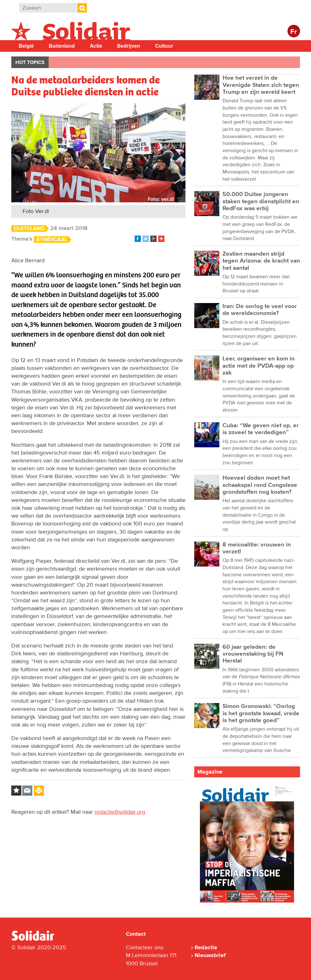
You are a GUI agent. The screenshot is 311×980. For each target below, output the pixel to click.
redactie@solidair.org (120, 812)
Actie (96, 46)
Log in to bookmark (16, 791)
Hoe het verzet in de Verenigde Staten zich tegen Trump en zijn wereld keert (261, 85)
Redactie (206, 947)
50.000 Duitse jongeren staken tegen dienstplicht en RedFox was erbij (261, 201)
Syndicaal (52, 240)
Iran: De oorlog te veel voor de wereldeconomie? (260, 310)
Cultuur (164, 46)
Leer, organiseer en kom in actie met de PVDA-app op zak (259, 366)
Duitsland (29, 229)
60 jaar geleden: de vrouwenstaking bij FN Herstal (253, 654)
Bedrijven (129, 46)
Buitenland (62, 46)
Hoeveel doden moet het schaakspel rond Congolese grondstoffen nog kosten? (260, 485)
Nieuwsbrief (210, 955)
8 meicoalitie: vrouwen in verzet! (257, 548)
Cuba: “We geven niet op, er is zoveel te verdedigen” (261, 429)
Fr (294, 32)
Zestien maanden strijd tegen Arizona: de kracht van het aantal (261, 261)
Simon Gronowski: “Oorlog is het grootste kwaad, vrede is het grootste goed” (261, 713)
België (26, 46)
